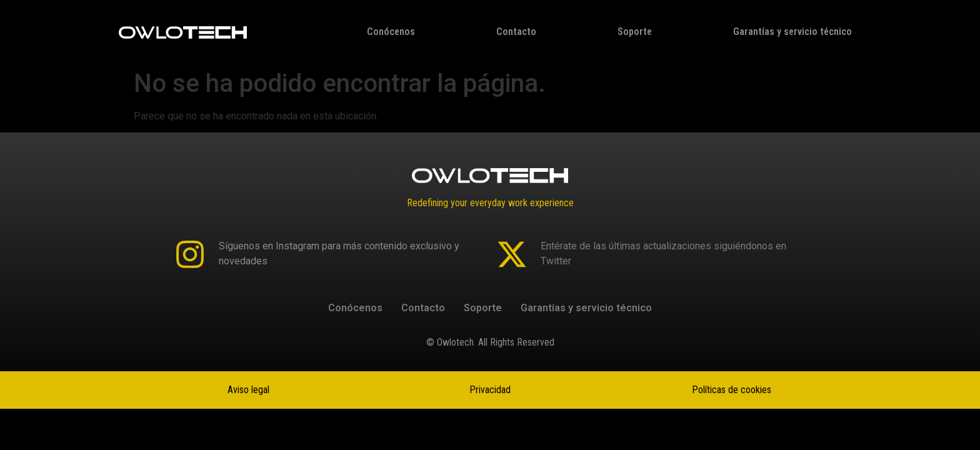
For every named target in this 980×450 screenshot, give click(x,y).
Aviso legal (248, 390)
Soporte (635, 32)
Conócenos (391, 32)
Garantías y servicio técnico (792, 32)
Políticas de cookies (732, 390)
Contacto (516, 32)
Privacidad (490, 390)
